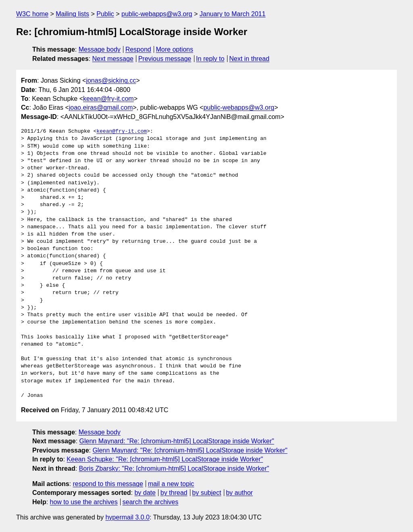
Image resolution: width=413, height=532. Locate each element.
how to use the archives (84, 502)
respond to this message (108, 484)
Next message (113, 59)
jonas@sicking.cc (111, 80)
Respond (138, 49)
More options (175, 49)
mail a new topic (171, 484)
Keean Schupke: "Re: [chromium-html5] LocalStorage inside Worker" (165, 459)
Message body (100, 49)
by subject (206, 493)
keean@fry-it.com (108, 99)
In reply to (210, 59)
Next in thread (249, 59)
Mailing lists (72, 14)
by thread (174, 493)
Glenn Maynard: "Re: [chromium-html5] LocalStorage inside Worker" (177, 441)
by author (239, 493)
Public (105, 14)
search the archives (151, 502)
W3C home (32, 14)
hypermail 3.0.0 (127, 517)
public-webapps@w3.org (157, 14)
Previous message (165, 59)
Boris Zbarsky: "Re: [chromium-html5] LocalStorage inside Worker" (174, 468)
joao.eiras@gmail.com (101, 107)
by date (145, 493)
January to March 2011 (233, 14)
